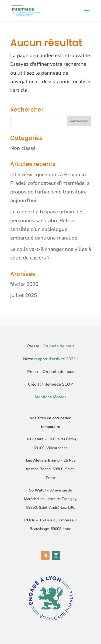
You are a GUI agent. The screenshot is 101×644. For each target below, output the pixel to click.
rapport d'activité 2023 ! (56, 359)
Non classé (23, 148)
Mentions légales (50, 397)
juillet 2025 (24, 295)
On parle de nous (58, 346)
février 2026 (24, 284)
